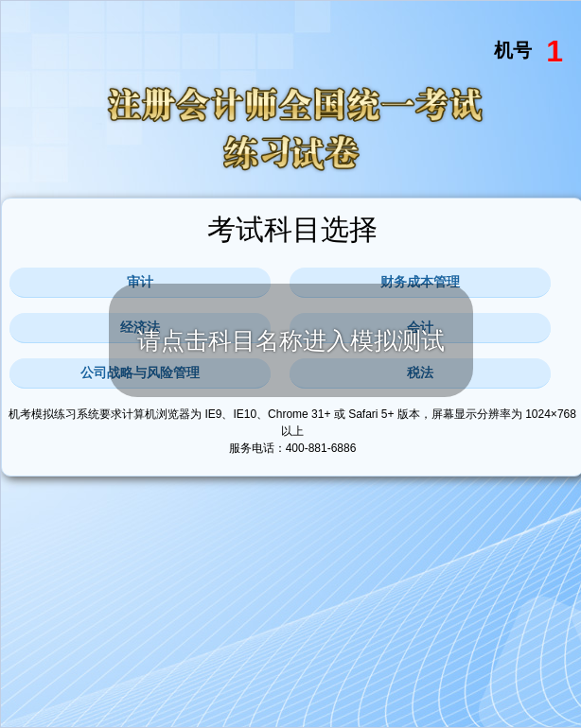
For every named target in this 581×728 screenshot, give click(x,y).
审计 (140, 282)
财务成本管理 (420, 282)
